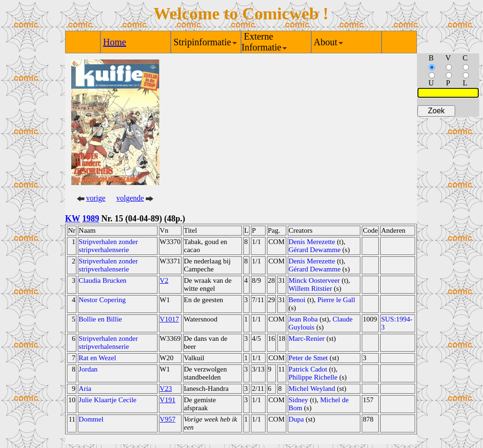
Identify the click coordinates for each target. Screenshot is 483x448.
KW (73, 219)
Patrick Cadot (308, 369)
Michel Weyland (312, 389)
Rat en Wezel (97, 358)
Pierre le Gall (336, 300)
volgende (130, 198)
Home (115, 42)
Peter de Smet (308, 358)
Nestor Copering (102, 300)
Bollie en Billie (100, 319)
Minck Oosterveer (314, 280)
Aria (85, 389)
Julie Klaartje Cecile (108, 400)
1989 (91, 219)
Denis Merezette (312, 242)
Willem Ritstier (310, 288)
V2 (164, 280)
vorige (96, 198)
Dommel (91, 419)
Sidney (299, 400)
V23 (166, 389)
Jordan (88, 369)
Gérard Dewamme (315, 250)
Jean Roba (303, 319)
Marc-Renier (307, 338)
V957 (168, 419)
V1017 (170, 319)
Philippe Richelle (313, 377)
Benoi (297, 300)
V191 (168, 400)
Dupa (296, 419)
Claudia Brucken (103, 280)
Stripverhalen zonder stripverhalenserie (108, 246)
